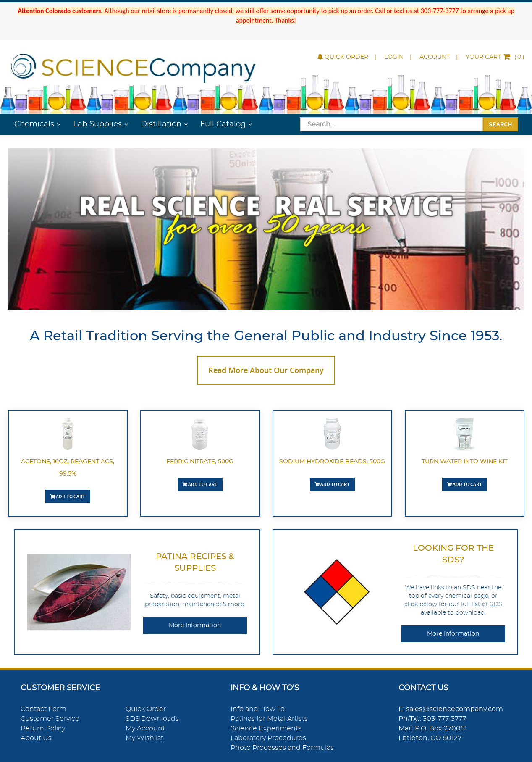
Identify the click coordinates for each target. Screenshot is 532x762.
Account (435, 57)
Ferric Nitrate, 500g (200, 462)
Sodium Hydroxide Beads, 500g (332, 462)
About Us (36, 738)
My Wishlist (144, 738)
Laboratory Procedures (268, 738)
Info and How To (258, 709)
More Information (195, 625)
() (495, 57)
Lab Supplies (97, 124)
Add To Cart (68, 496)
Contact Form (43, 709)
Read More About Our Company (266, 370)
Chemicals (34, 124)
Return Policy (43, 728)
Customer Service (50, 719)
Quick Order (343, 57)
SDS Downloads (152, 719)
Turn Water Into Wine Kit (465, 462)
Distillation (161, 124)
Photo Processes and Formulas (282, 748)
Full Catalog (223, 124)
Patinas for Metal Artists (269, 719)
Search (501, 124)
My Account (145, 728)
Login (394, 57)
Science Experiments (266, 728)
